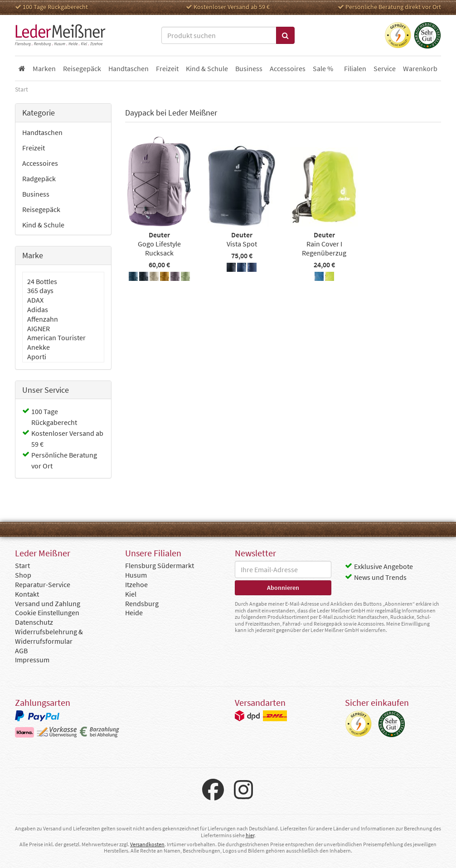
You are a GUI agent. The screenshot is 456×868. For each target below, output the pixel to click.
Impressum (32, 660)
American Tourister (56, 338)
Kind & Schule (43, 225)
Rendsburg (142, 603)
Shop (23, 575)
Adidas (38, 309)
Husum (136, 575)
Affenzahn (43, 319)
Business (36, 194)
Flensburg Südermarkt (160, 565)
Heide (134, 612)
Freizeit (34, 148)
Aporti (37, 357)
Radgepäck (39, 178)
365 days (40, 290)
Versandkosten (147, 844)
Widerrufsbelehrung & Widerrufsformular (49, 636)
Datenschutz (34, 622)
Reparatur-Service (43, 584)
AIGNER (39, 328)
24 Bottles (42, 281)
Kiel (131, 594)
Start (22, 565)
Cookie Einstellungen (47, 612)
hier (250, 835)
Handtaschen (42, 132)
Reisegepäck (41, 209)
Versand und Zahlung (48, 603)
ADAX (35, 300)
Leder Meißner (60, 35)
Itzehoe (136, 584)
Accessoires (40, 163)
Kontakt (27, 594)
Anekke (39, 347)
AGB (21, 651)
